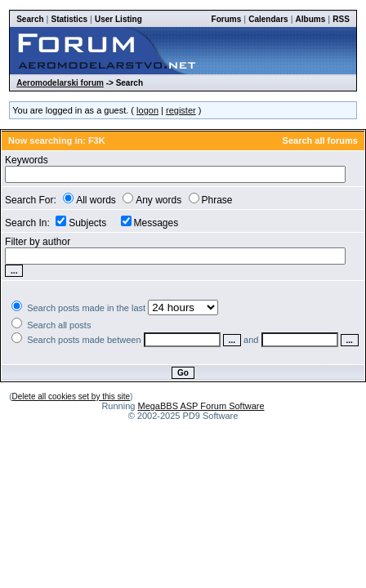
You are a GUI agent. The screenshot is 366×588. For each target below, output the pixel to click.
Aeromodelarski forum (60, 83)
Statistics (69, 19)
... (232, 340)
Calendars (268, 19)
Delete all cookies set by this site (71, 396)
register (181, 110)
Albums (311, 19)
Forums (227, 19)
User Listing (118, 19)
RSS (341, 19)
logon (147, 110)
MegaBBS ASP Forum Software (201, 406)
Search (30, 19)
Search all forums (320, 140)
